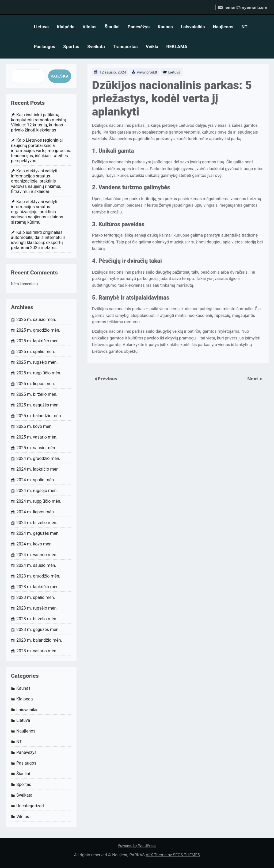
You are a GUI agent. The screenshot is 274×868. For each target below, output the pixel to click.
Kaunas (165, 27)
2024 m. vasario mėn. (37, 555)
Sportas (71, 46)
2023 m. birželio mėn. (37, 619)
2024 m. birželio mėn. (37, 523)
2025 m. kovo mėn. (35, 426)
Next (253, 378)
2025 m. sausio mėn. (36, 448)
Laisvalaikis (193, 27)
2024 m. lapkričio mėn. (38, 469)
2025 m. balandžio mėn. (39, 416)
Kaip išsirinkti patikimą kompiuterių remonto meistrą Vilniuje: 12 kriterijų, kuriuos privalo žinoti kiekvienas (39, 123)
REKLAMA (177, 46)
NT (244, 27)
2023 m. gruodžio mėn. (38, 576)
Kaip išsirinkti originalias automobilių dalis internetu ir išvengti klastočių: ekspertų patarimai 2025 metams (38, 240)
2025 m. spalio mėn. (36, 352)
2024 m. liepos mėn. (36, 512)
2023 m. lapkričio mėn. (38, 587)
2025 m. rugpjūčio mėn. (39, 373)
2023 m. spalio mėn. (36, 597)
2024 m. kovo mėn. (35, 544)
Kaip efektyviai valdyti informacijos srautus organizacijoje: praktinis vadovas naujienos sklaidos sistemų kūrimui (37, 212)
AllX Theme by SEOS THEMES (173, 855)
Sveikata (96, 46)
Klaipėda (66, 27)
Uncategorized (30, 806)
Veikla (152, 46)
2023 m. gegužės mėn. (38, 629)
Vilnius (89, 27)
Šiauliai (112, 27)
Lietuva (41, 27)
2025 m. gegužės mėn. (38, 405)
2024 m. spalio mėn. (36, 480)
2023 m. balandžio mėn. (39, 640)
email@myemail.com (243, 7)
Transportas (125, 46)
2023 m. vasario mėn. (37, 651)
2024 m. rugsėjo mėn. (37, 491)
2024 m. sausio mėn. (36, 565)
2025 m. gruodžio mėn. (38, 330)
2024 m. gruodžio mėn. (38, 458)
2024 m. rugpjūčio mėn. (39, 501)
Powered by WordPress (137, 846)
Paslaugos (44, 46)
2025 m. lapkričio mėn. (38, 341)
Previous (108, 378)
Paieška (60, 76)
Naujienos (223, 27)
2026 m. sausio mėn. (36, 319)
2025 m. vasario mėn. (37, 437)
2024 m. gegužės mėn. (38, 533)
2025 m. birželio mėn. (37, 394)
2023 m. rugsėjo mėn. (37, 608)
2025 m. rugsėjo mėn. (37, 362)
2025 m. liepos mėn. (36, 384)
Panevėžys (139, 27)
